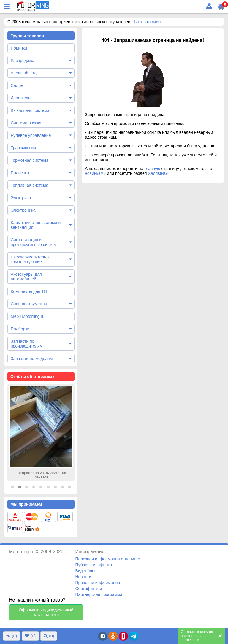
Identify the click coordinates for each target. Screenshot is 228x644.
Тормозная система (30, 160)
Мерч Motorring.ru (28, 316)
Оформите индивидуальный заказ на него (46, 612)
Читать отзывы (147, 22)
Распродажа (23, 61)
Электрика (21, 198)
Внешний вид (24, 73)
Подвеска (20, 173)
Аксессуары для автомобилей (26, 277)
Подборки (20, 329)
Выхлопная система (30, 110)
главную (152, 169)
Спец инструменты (29, 304)
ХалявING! (158, 173)
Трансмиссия (23, 148)
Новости (83, 577)
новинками (95, 173)
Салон (17, 85)
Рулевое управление (31, 135)
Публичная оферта (94, 565)
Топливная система (30, 185)
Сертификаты (88, 589)
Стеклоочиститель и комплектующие (30, 259)
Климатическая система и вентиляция (36, 225)
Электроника (23, 210)
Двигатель (20, 98)
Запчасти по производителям (27, 344)
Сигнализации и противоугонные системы (35, 242)
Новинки (19, 48)
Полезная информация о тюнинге (107, 559)
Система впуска (26, 123)
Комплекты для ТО (29, 291)
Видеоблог (85, 571)
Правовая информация (98, 583)
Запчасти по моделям (32, 359)
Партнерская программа (99, 594)
